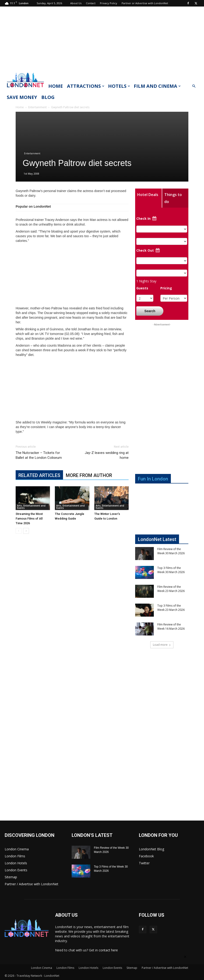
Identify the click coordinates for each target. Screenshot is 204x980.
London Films (15, 856)
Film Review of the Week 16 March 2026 (171, 627)
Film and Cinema (157, 86)
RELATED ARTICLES (39, 475)
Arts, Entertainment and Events (31, 507)
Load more (162, 645)
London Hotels (16, 863)
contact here (108, 950)
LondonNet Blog (151, 849)
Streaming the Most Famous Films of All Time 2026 (29, 519)
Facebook (146, 856)
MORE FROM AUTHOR (89, 475)
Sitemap (11, 877)
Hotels (119, 86)
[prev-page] (19, 531)
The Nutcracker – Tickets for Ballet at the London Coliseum (39, 455)
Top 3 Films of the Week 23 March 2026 (171, 608)
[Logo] (25, 89)
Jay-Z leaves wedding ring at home (107, 455)
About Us (76, 3)
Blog (48, 97)
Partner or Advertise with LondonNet (145, 3)
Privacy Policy (109, 3)
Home (56, 86)
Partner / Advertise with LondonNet (32, 884)
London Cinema (17, 849)
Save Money (22, 97)
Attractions (86, 86)
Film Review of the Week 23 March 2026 (171, 589)
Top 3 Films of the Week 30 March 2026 (171, 570)
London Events (16, 870)
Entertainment (37, 107)
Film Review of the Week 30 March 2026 (171, 551)
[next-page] (26, 531)
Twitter (144, 863)
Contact (91, 3)
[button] (194, 86)
